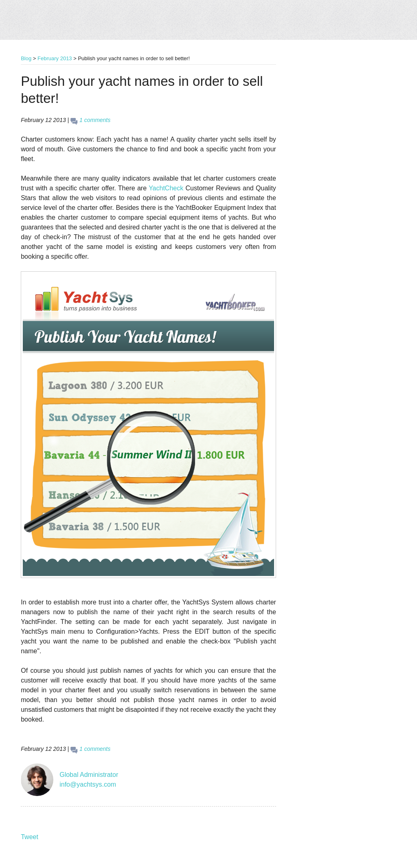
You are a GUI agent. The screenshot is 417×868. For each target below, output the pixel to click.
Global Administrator (89, 775)
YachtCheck (166, 188)
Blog (26, 58)
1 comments (95, 120)
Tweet (30, 837)
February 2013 (55, 58)
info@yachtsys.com (88, 784)
